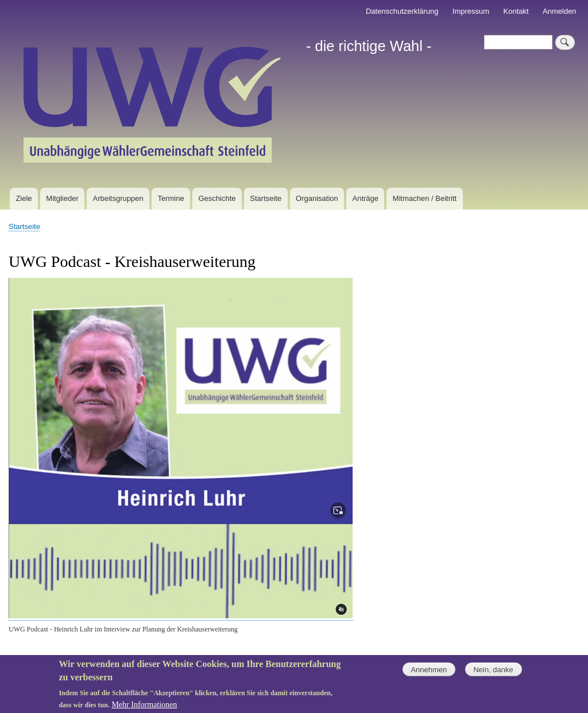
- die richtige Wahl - (369, 46)
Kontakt (516, 11)
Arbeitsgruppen (118, 198)
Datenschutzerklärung (402, 11)
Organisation (317, 198)
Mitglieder (62, 198)
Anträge (366, 198)
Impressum (471, 11)
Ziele (24, 198)
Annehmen (429, 674)
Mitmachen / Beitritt (425, 198)
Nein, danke (493, 674)
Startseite (266, 198)
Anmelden (560, 11)
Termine (171, 198)
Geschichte (217, 198)
